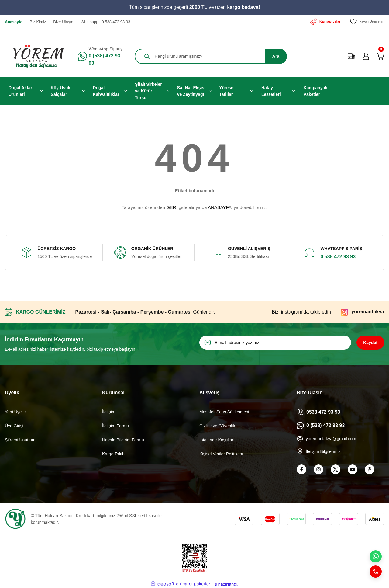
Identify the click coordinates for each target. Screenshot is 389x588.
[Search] (211, 56)
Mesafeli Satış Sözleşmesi (224, 412)
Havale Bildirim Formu (123, 440)
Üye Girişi (14, 426)
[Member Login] (366, 56)
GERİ (172, 207)
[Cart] (380, 56)
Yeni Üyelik (15, 412)
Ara (276, 56)
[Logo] (36, 56)
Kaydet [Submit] (370, 342)
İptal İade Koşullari (217, 440)
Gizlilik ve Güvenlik (217, 426)
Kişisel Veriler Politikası (221, 454)
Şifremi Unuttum (20, 440)
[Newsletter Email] (275, 342)
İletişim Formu (115, 426)
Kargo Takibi (114, 454)
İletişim (109, 412)
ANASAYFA (220, 207)
